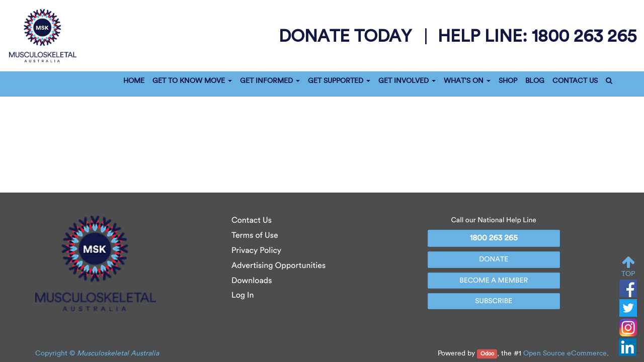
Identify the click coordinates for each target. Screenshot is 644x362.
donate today (347, 36)
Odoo (487, 354)
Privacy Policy (256, 251)
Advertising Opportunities (278, 266)
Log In (243, 295)
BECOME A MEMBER (494, 280)
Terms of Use (255, 236)
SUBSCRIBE (494, 301)
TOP (628, 267)
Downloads (252, 281)
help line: (537, 35)
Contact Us (252, 220)
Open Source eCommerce (565, 353)
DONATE (494, 259)
